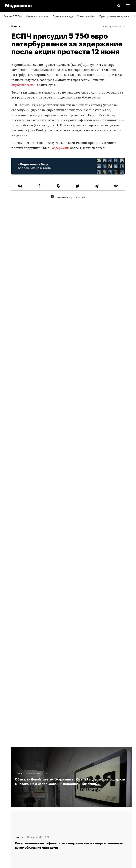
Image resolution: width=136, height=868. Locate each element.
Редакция (9, 752)
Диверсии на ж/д (63, 16)
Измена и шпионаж (37, 16)
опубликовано (22, 85)
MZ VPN (8, 813)
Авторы (8, 772)
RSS (8, 792)
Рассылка (9, 802)
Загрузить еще (72, 625)
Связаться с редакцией (68, 197)
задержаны (61, 148)
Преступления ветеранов (114, 16)
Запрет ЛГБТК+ (13, 16)
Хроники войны (86, 16)
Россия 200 (11, 823)
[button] (128, 6)
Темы (7, 782)
